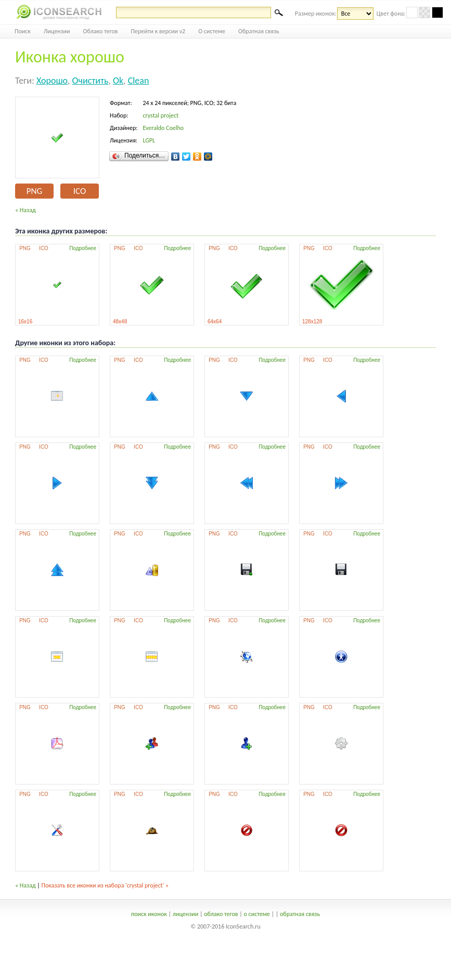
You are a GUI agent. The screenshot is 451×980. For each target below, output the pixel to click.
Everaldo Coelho (163, 128)
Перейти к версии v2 (158, 31)
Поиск (23, 31)
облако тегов (221, 914)
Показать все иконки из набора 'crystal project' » (105, 885)
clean (139, 81)
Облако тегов (101, 31)
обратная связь (300, 914)
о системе (257, 914)
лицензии (185, 914)
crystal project (160, 115)
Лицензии (57, 31)
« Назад (25, 210)
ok (118, 81)
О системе (212, 31)
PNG (34, 191)
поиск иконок (149, 914)
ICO (80, 191)
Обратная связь (259, 31)
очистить (91, 81)
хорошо (52, 81)
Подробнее (83, 248)
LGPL (149, 140)
